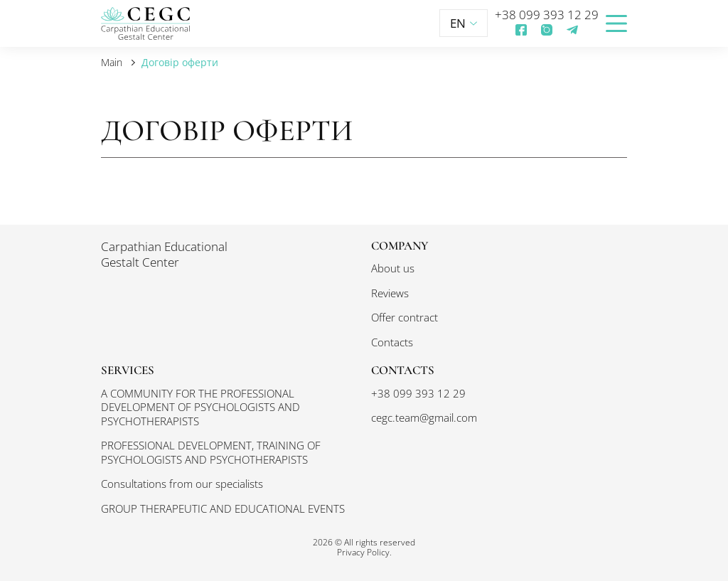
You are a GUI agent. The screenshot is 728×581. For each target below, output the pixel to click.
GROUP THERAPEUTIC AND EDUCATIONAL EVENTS (223, 508)
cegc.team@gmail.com (424, 417)
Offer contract (405, 317)
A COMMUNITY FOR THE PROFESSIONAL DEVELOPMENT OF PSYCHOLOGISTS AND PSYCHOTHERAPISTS (200, 407)
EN (464, 23)
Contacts (392, 342)
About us (393, 268)
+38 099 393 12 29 (547, 15)
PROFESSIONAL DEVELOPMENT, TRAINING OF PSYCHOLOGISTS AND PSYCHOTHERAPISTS (211, 452)
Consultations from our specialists (182, 484)
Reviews (390, 293)
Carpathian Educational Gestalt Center (164, 255)
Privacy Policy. (364, 552)
